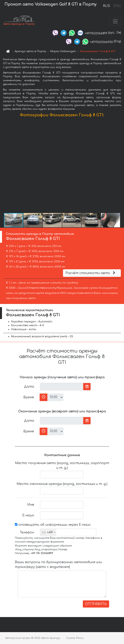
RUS (106, 6)
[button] (120, 166)
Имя (31, 505)
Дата (29, 387)
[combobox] (48, 532)
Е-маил (28, 515)
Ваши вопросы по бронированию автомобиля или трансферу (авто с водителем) (58, 565)
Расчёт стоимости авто (91, 273)
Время (29, 397)
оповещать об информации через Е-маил (53, 525)
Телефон (27, 532)
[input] (62, 387)
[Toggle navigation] (115, 21)
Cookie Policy (75, 638)
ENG (117, 6)
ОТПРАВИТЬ (96, 604)
